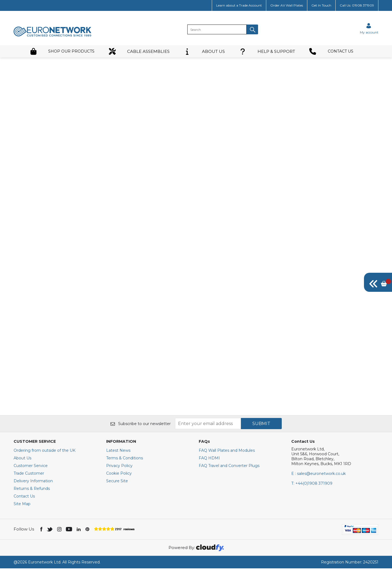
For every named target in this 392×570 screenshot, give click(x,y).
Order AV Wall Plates (287, 5)
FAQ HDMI (209, 460)
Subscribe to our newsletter (141, 425)
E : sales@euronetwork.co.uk (318, 475)
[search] (217, 29)
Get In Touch (321, 5)
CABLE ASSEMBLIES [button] (139, 51)
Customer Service (31, 467)
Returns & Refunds (32, 490)
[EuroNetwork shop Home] (53, 36)
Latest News (118, 452)
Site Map (22, 505)
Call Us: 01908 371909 (357, 5)
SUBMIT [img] (261, 425)
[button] (252, 29)
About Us (22, 460)
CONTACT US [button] (331, 51)
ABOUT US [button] (204, 51)
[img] (378, 282)
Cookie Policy (119, 475)
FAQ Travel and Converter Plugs (229, 467)
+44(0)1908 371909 (312, 485)
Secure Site (117, 483)
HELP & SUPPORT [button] (267, 51)
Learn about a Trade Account (239, 5)
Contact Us (24, 498)
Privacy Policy (119, 467)
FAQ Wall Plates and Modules (227, 452)
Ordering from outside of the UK (45, 452)
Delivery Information (33, 483)
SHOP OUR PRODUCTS (62, 51)
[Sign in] (369, 28)
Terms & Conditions (125, 460)
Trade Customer (29, 475)
